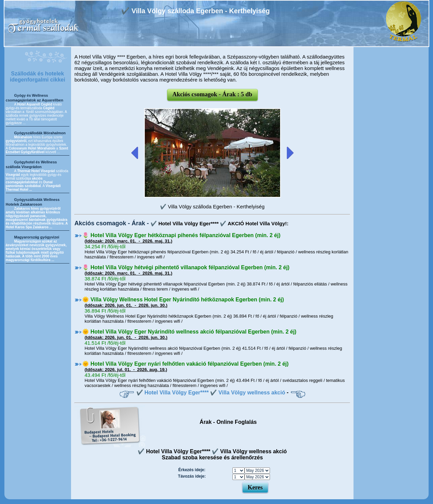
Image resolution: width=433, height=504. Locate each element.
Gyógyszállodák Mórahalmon (40, 133)
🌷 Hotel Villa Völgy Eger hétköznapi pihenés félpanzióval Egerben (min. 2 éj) (181, 235)
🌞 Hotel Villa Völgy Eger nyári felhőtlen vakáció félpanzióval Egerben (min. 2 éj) (185, 364)
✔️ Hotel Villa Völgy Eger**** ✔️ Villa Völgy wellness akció (211, 393)
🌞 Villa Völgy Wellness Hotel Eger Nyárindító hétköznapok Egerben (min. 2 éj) (183, 300)
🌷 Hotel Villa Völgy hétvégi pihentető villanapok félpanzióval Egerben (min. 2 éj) (186, 267)
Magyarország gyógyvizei (37, 237)
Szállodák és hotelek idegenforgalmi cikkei (38, 77)
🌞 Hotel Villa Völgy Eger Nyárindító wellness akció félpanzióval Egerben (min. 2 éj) (189, 332)
